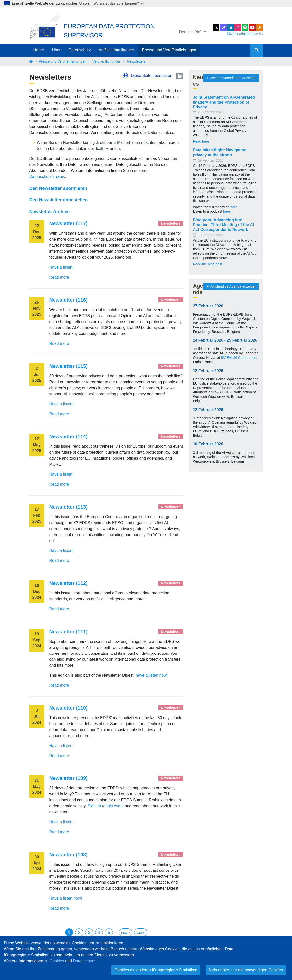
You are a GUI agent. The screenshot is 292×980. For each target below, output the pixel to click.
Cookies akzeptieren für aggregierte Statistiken (156, 970)
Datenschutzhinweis (245, 34)
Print (180, 76)
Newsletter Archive (49, 212)
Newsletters (171, 223)
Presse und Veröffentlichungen (169, 50)
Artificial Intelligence (116, 50)
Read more (59, 277)
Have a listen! (61, 267)
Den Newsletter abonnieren (58, 188)
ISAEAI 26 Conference (239, 358)
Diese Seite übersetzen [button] (151, 75)
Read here (201, 141)
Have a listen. (61, 746)
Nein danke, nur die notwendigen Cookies (246, 970)
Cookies (57, 961)
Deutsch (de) (191, 32)
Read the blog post (208, 264)
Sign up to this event (106, 806)
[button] (125, 76)
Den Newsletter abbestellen (59, 200)
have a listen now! (152, 675)
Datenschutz (80, 50)
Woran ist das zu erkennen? (119, 3)
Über (56, 50)
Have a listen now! (66, 898)
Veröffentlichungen (107, 61)
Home (39, 50)
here (234, 207)
